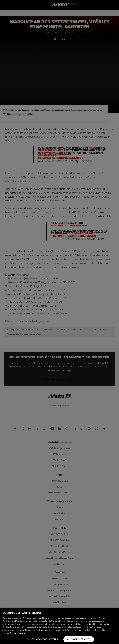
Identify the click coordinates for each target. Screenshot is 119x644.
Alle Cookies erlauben (79, 639)
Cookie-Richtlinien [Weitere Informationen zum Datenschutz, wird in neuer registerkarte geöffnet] (18, 633)
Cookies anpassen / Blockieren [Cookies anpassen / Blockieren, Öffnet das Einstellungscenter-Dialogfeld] (42, 639)
